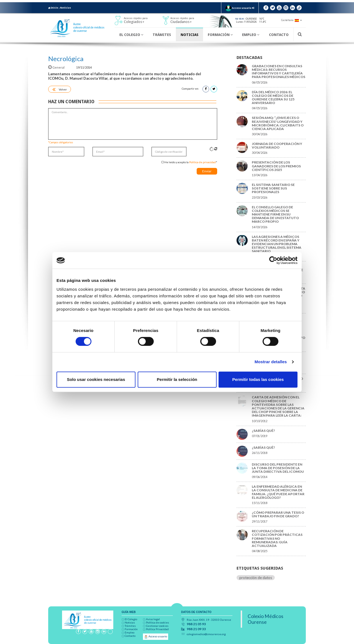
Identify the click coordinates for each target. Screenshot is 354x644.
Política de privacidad (202, 162)
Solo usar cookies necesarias (96, 379)
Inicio (53, 8)
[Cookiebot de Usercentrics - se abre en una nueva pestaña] (273, 260)
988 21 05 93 (196, 624)
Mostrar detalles (271, 362)
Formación (220, 35)
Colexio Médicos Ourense (265, 619)
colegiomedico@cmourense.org (206, 634)
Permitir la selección (177, 379)
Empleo (251, 35)
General (57, 67)
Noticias (66, 8)
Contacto (279, 35)
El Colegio (131, 35)
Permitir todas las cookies (258, 379)
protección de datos (256, 578)
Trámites (162, 35)
